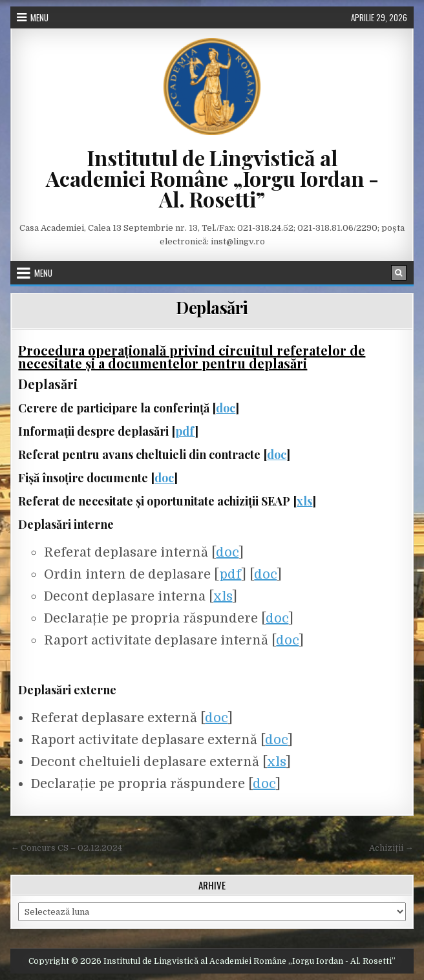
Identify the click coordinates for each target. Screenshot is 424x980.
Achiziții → (391, 848)
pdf (185, 431)
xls (304, 501)
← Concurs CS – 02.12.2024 (66, 848)
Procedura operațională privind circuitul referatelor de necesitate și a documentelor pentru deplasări (192, 357)
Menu (39, 17)
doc (226, 408)
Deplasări (212, 307)
